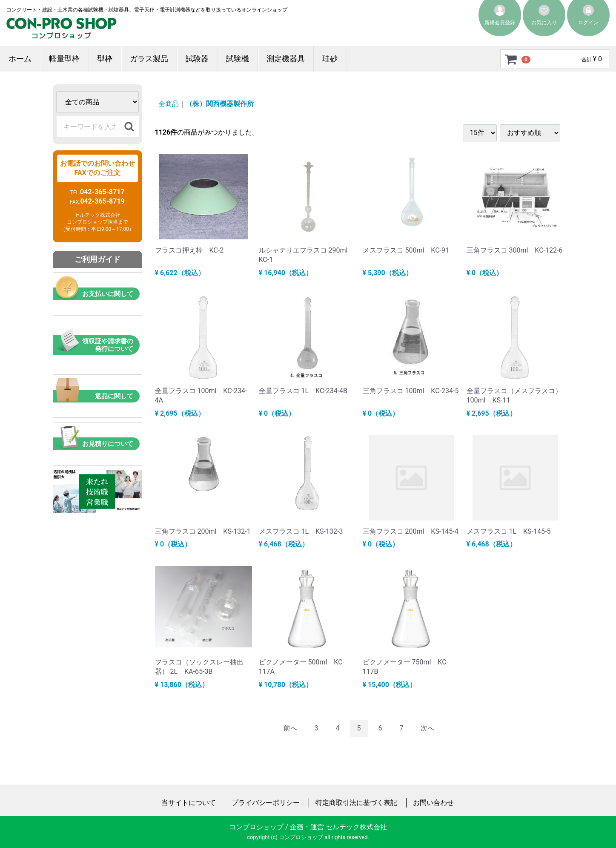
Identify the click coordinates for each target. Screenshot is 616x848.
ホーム (20, 59)
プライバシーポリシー (266, 802)
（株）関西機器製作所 (220, 104)
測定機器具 (286, 59)
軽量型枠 (64, 59)
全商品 (169, 104)
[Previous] (290, 729)
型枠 (105, 59)
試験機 (238, 59)
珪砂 (330, 59)
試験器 (197, 59)
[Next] (427, 729)
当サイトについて (189, 802)
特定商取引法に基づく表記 (356, 802)
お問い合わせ (433, 802)
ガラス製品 (149, 59)
